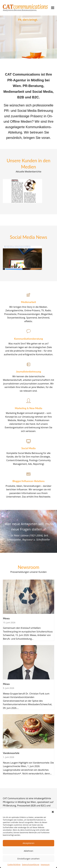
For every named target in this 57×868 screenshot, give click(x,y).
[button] (53, 812)
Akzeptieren (28, 843)
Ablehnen (29, 851)
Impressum (45, 865)
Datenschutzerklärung (31, 865)
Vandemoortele (11, 753)
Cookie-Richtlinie (14, 865)
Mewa (6, 618)
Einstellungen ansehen (28, 859)
